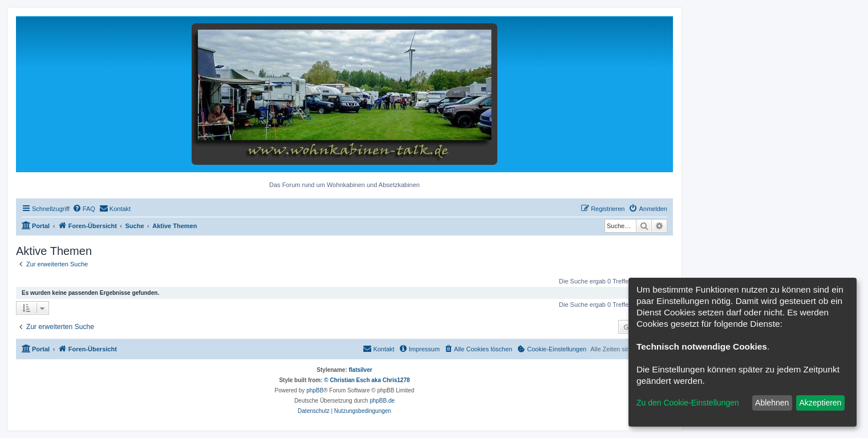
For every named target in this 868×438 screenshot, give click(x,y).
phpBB (315, 390)
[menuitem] (84, 209)
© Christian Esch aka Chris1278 (367, 380)
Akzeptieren (820, 403)
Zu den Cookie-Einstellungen (688, 403)
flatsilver (361, 370)
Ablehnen (772, 403)
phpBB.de (382, 401)
